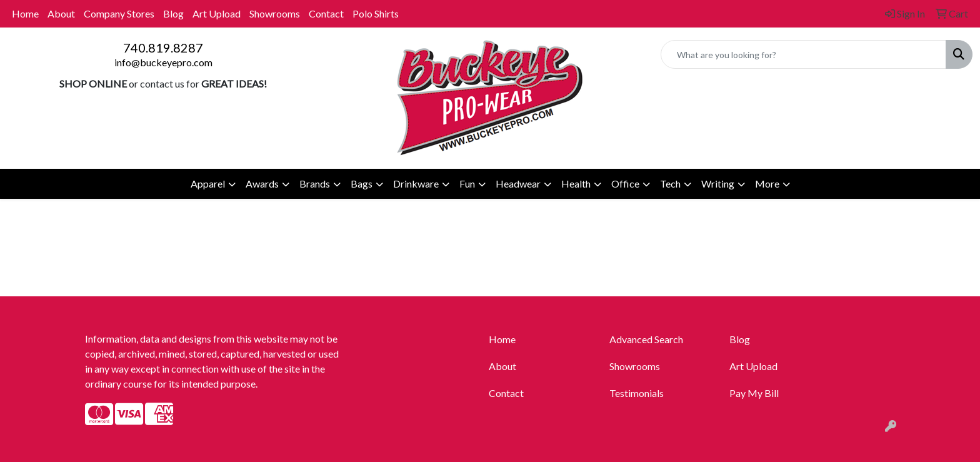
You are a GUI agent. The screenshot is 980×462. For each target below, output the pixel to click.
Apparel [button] (208, 183)
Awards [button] (262, 183)
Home (25, 13)
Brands (315, 183)
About (61, 13)
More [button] (767, 183)
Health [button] (576, 183)
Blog (173, 13)
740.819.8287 (163, 48)
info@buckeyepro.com (163, 62)
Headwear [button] (518, 183)
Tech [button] (670, 183)
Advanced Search (646, 339)
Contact (326, 13)
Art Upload (217, 13)
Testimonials (637, 393)
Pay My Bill (754, 393)
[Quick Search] (803, 54)
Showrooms (275, 13)
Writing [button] (718, 183)
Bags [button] (362, 183)
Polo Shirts (376, 13)
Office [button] (625, 183)
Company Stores (119, 13)
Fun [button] (467, 183)
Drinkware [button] (416, 183)
